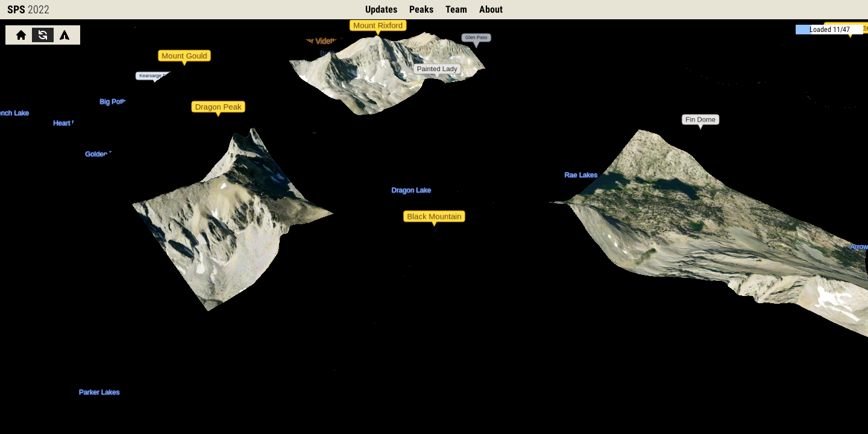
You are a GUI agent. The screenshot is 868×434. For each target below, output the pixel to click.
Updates (381, 9)
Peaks (421, 9)
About (491, 9)
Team (456, 9)
